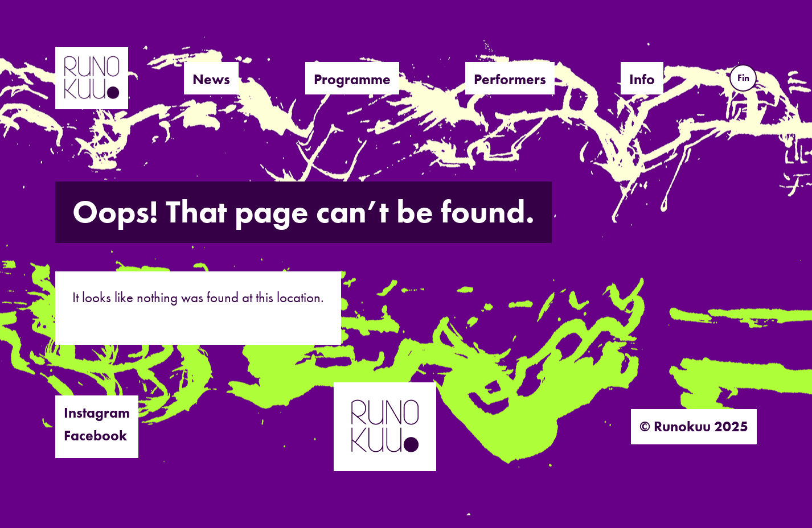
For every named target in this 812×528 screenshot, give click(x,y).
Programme (352, 79)
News (211, 79)
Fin (743, 78)
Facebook (95, 436)
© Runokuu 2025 (694, 426)
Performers (510, 79)
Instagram (97, 413)
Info (642, 79)
